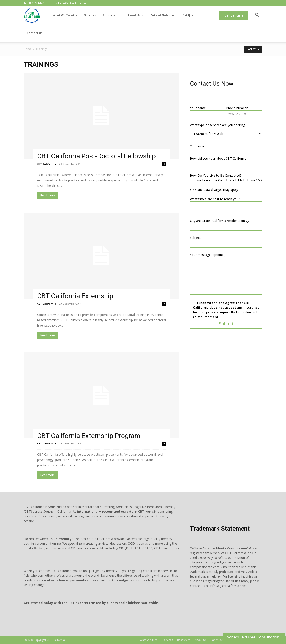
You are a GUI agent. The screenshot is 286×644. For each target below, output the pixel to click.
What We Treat (65, 15)
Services (90, 15)
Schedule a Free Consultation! (254, 637)
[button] (257, 16)
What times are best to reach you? (215, 199)
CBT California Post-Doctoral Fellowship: (97, 156)
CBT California (47, 164)
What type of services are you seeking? (218, 125)
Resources (112, 15)
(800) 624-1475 (37, 3)
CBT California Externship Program (89, 436)
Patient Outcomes (163, 15)
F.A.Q (188, 15)
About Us (136, 15)
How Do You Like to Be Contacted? (216, 175)
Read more (47, 195)
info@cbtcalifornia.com (74, 3)
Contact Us (35, 33)
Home (28, 49)
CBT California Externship (75, 296)
